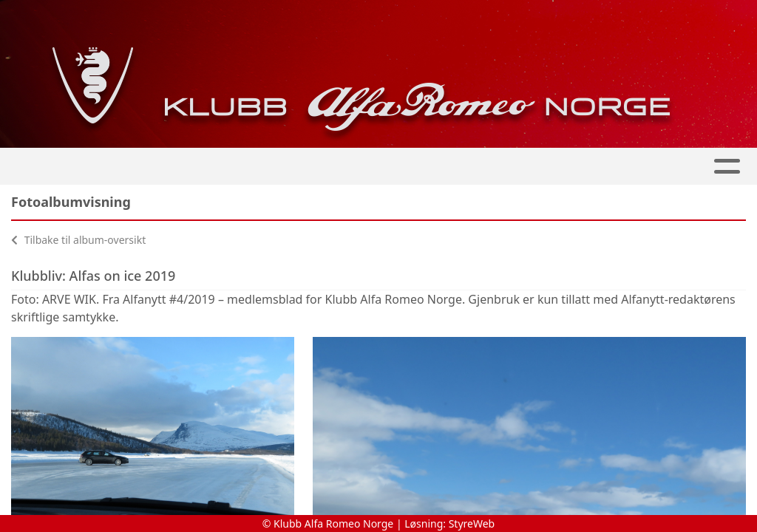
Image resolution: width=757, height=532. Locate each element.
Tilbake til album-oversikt (78, 240)
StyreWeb (472, 524)
